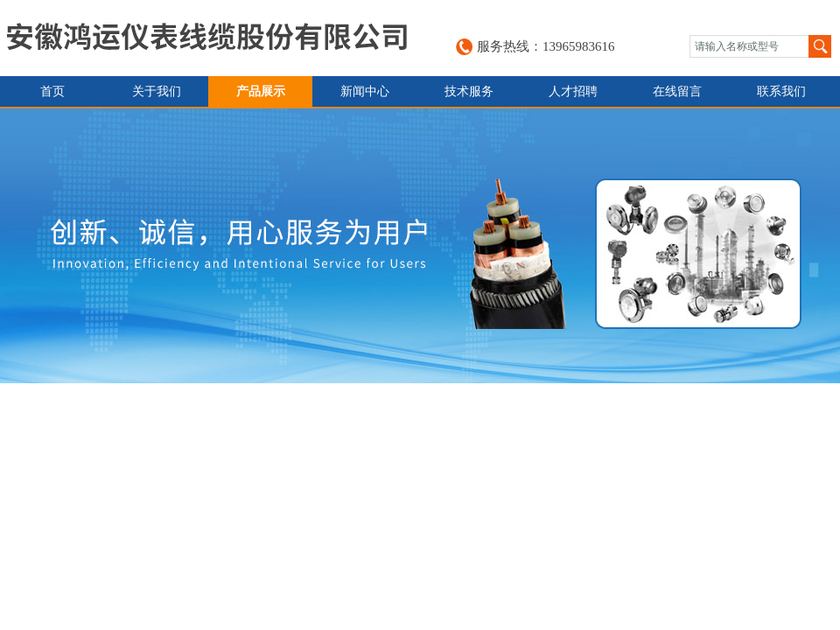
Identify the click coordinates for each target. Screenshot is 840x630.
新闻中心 (365, 91)
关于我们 (157, 91)
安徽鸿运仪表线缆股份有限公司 (206, 38)
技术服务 (469, 91)
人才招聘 (573, 91)
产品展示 (261, 91)
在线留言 (677, 91)
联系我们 (781, 91)
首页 (52, 91)
